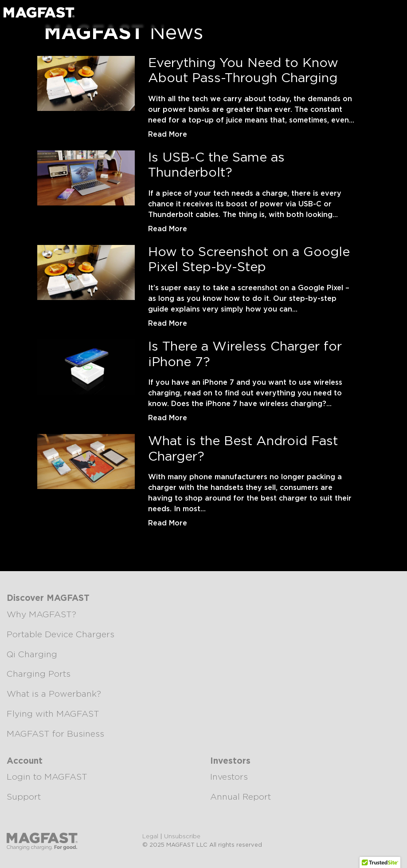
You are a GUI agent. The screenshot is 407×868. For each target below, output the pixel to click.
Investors (229, 777)
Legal (150, 837)
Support (24, 797)
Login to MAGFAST (47, 777)
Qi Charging (32, 655)
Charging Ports (39, 674)
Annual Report (241, 797)
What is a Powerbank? (54, 694)
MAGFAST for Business (55, 734)
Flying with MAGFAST (53, 714)
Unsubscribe (182, 837)
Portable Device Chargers (61, 635)
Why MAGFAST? (41, 615)
